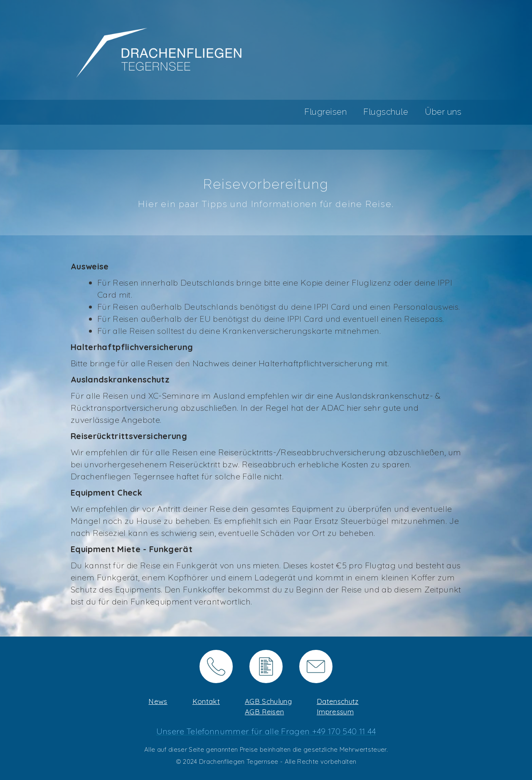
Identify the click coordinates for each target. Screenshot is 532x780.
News (158, 701)
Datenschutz (338, 701)
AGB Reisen (264, 712)
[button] (317, 112)
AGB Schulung (268, 701)
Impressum (335, 712)
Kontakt (206, 701)
